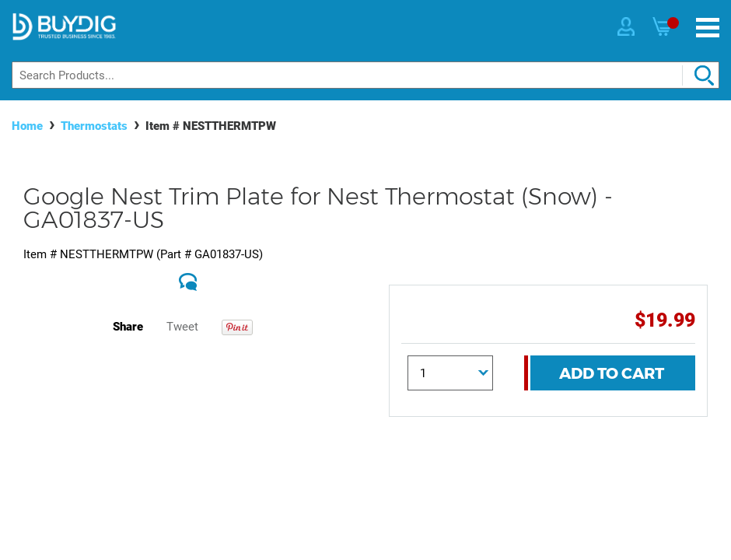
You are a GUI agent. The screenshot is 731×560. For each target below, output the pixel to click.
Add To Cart (612, 373)
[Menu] (708, 28)
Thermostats (94, 126)
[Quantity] (451, 373)
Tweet (182, 327)
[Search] (365, 75)
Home (27, 126)
